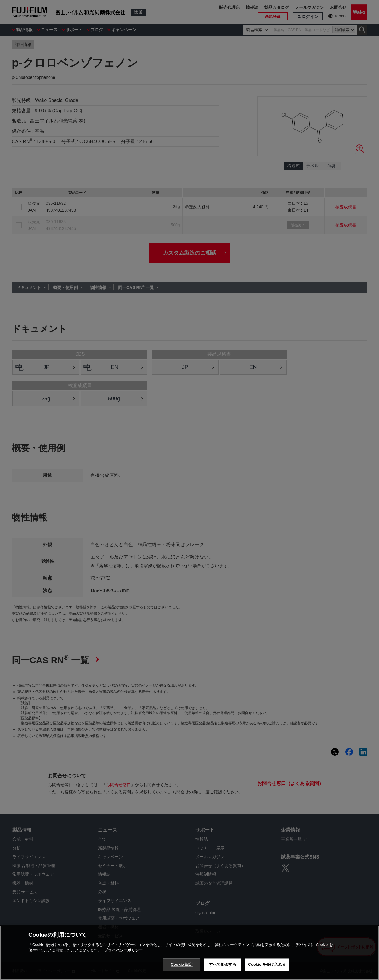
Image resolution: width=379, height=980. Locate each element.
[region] (189, 953)
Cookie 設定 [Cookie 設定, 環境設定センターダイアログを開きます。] (182, 964)
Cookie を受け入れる (267, 964)
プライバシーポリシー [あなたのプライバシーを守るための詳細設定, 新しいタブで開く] (123, 950)
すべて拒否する (223, 964)
